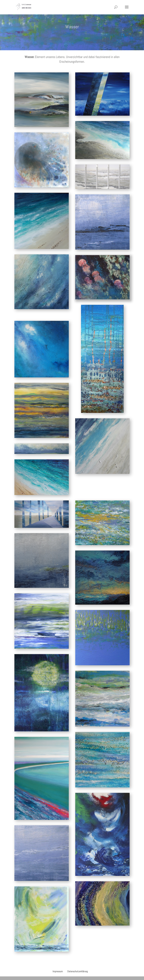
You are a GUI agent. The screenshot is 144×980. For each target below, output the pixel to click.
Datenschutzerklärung (77, 971)
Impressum (58, 971)
